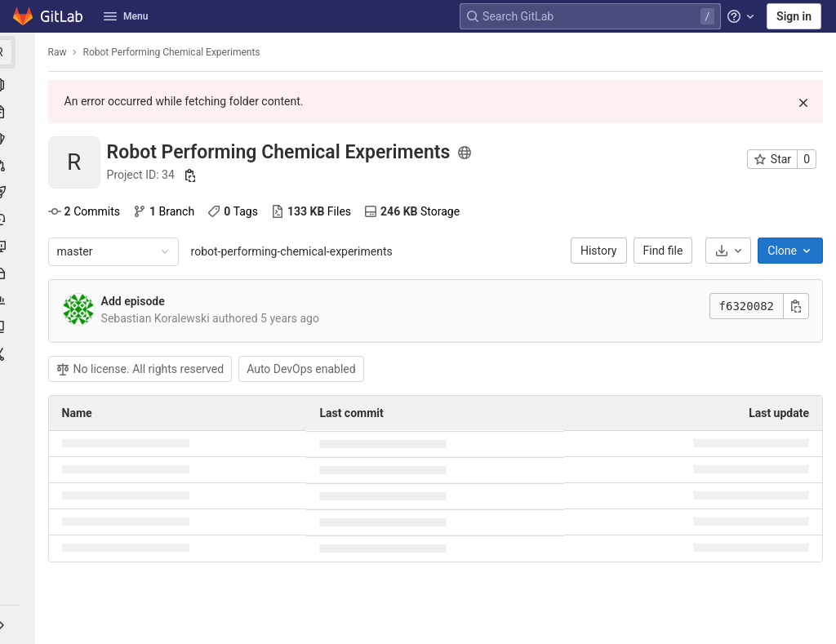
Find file (663, 251)
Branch (168, 211)
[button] (20, 624)
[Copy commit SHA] (796, 306)
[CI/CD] (20, 193)
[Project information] (20, 85)
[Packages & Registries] (20, 273)
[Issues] (20, 139)
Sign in (794, 16)
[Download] (728, 251)
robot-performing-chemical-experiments (296, 251)
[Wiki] (20, 327)
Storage (416, 211)
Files (315, 211)
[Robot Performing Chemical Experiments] (20, 52)
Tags (238, 211)
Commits (88, 211)
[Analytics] (20, 300)
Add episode (137, 301)
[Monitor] (20, 246)
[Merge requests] (20, 166)
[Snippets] (20, 354)
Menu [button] (126, 16)
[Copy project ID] (195, 175)
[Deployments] (20, 220)
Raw (62, 52)
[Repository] (20, 112)
